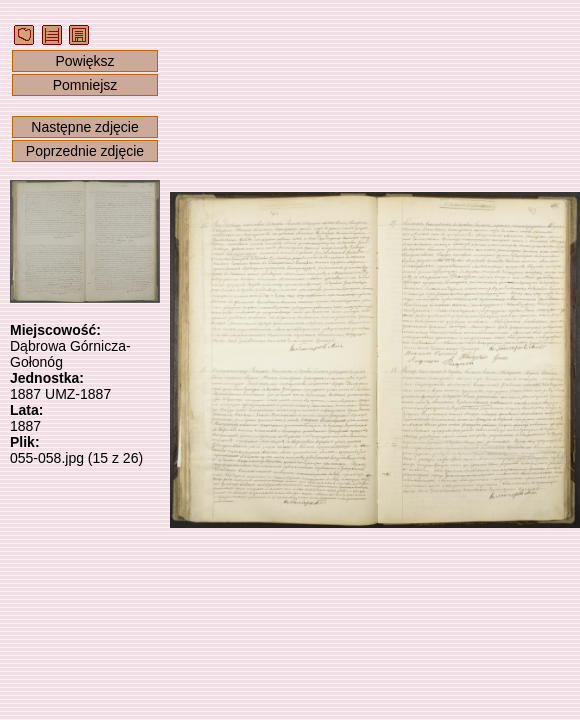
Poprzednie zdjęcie (85, 151)
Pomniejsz (85, 85)
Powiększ (84, 61)
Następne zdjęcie (84, 127)
